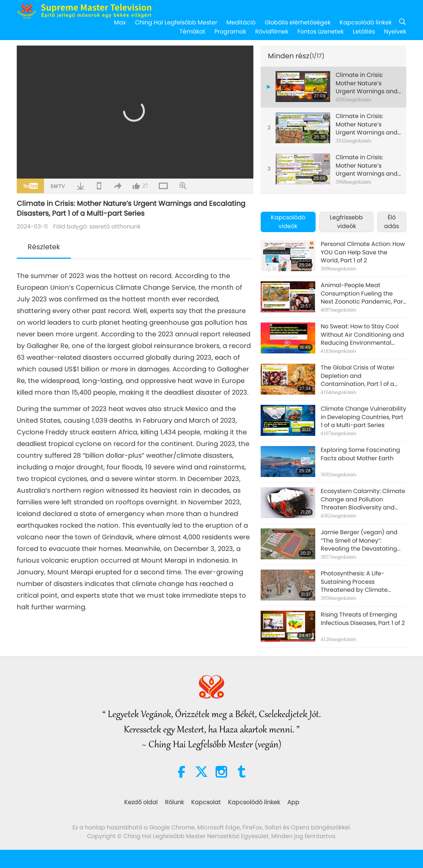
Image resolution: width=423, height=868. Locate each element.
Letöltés (364, 32)
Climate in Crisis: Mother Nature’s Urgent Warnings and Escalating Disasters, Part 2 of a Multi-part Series (367, 124)
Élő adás (392, 222)
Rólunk (174, 802)
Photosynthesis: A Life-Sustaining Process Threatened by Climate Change (354, 582)
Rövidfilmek (272, 32)
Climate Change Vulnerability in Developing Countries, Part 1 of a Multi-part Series (363, 417)
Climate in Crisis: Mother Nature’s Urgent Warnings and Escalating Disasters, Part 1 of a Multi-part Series (367, 83)
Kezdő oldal (141, 802)
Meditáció (241, 22)
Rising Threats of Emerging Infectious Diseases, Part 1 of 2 (363, 619)
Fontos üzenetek (321, 32)
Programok (230, 32)
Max (120, 22)
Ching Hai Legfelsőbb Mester (176, 22)
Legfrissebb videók (346, 222)
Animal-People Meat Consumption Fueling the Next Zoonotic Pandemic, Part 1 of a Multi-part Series (363, 294)
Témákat (192, 32)
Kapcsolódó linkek (366, 22)
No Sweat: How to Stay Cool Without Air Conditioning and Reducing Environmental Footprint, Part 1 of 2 (362, 335)
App (293, 802)
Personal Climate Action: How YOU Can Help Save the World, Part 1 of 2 (363, 252)
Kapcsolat (206, 802)
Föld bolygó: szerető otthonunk (97, 226)
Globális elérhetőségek (298, 22)
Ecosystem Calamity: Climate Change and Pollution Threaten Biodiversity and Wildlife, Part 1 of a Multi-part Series (363, 499)
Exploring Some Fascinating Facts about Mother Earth (360, 454)
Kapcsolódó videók (288, 222)
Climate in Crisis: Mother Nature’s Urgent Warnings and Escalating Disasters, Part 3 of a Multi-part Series (367, 166)
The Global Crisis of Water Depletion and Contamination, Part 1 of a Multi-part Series (358, 376)
